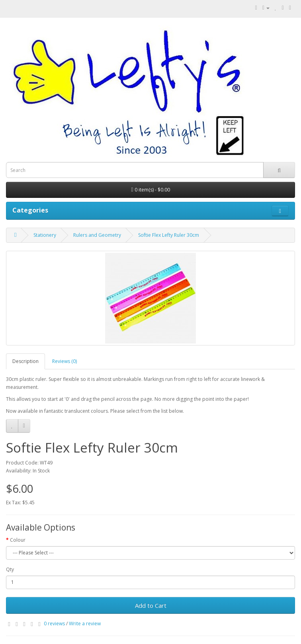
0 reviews (54, 624)
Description (25, 361)
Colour (18, 540)
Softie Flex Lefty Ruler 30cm (169, 235)
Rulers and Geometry (97, 235)
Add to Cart (151, 605)
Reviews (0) (64, 361)
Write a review (85, 624)
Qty (10, 569)
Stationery (45, 235)
